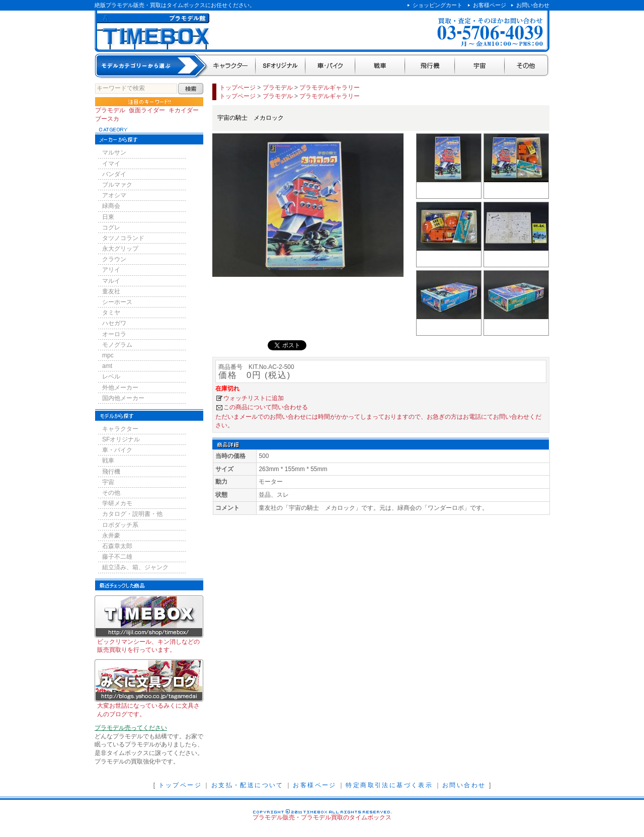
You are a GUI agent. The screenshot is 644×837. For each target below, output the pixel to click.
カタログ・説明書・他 (132, 514)
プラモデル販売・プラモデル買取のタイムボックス (322, 817)
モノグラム (117, 345)
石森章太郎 (117, 546)
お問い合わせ (533, 5)
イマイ (111, 164)
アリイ (111, 270)
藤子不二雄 (117, 557)
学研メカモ (117, 503)
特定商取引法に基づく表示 (389, 785)
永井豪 (111, 536)
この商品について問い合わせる (266, 407)
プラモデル (110, 110)
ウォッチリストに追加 (254, 398)
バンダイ (114, 174)
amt (107, 366)
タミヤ (111, 313)
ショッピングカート (437, 5)
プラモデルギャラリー (330, 88)
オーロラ (114, 334)
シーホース (117, 302)
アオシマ (114, 195)
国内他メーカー (123, 398)
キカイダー (184, 110)
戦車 (380, 66)
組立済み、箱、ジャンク (135, 567)
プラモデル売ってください (131, 728)
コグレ (111, 227)
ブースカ (107, 119)
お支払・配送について (248, 785)
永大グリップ (120, 249)
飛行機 (430, 66)
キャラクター (231, 66)
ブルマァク (117, 185)
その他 (527, 66)
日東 (108, 217)
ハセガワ (114, 323)
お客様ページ (490, 5)
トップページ (237, 88)
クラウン (114, 259)
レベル (111, 376)
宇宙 (480, 66)
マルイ (111, 281)
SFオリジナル (280, 66)
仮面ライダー (147, 110)
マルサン (114, 153)
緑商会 (111, 206)
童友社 (111, 291)
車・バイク (330, 66)
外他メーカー (120, 388)
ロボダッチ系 (120, 525)
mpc (108, 355)
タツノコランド (123, 238)
